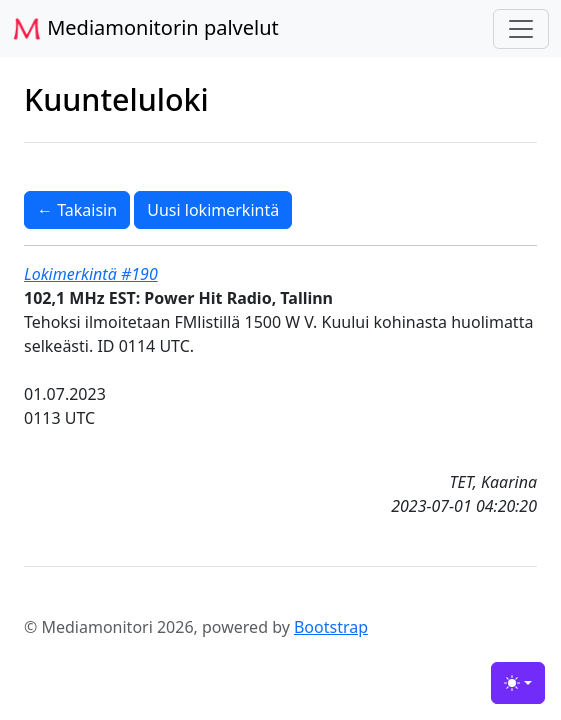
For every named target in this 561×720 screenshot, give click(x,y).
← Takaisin (77, 210)
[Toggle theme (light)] (518, 683)
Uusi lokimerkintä (213, 210)
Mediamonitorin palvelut (145, 29)
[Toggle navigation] (521, 29)
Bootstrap (331, 627)
